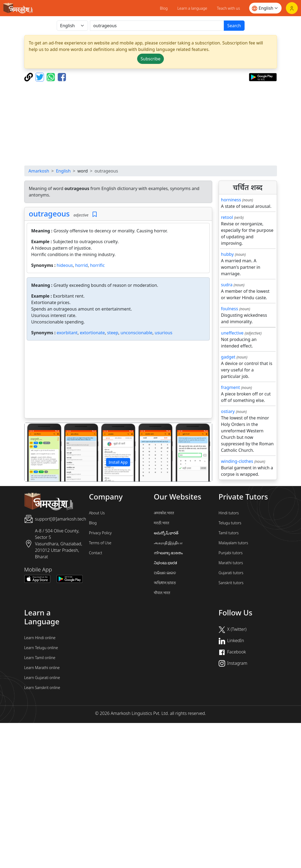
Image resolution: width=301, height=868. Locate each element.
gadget (228, 357)
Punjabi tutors (231, 553)
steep (113, 333)
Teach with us (229, 8)
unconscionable (137, 333)
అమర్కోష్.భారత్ (166, 533)
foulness (230, 309)
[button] (39, 452)
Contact (96, 553)
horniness (231, 200)
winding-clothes (237, 461)
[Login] (292, 8)
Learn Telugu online (41, 648)
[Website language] (265, 8)
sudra (227, 285)
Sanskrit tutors (231, 583)
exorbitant (67, 333)
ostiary (228, 411)
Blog (164, 8)
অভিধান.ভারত (165, 583)
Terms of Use (100, 543)
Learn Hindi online (40, 638)
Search (234, 26)
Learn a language (192, 8)
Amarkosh (39, 171)
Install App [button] (118, 462)
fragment (231, 387)
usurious (163, 333)
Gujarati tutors (231, 573)
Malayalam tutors (234, 543)
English (63, 171)
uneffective (232, 333)
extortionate (92, 333)
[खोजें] (157, 26)
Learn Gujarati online (42, 678)
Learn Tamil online (40, 658)
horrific (97, 265)
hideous (65, 265)
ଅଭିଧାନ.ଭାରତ (165, 573)
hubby (227, 254)
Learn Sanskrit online (42, 688)
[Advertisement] (155, 123)
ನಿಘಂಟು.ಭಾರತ (165, 563)
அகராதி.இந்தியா (168, 543)
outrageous (49, 214)
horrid (81, 265)
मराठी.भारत (162, 523)
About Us (97, 513)
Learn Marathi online (42, 668)
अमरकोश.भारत (164, 513)
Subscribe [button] (150, 59)
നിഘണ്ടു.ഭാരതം (168, 553)
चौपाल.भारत (162, 593)
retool (227, 217)
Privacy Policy (100, 533)
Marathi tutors (231, 563)
